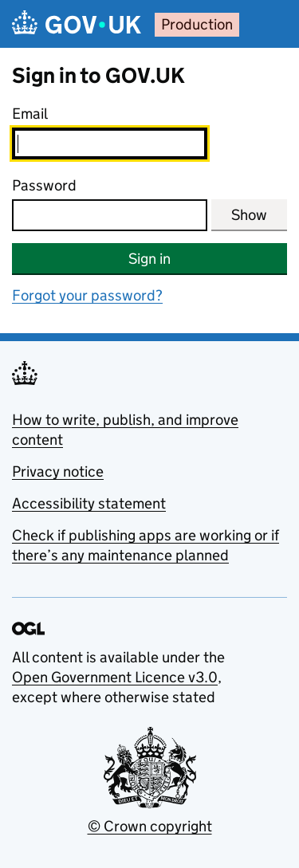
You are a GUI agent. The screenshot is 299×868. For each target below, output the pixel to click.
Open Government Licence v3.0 (115, 677)
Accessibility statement (89, 503)
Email (30, 114)
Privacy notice (58, 471)
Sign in (149, 259)
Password (44, 185)
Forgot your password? (87, 295)
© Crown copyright (150, 826)
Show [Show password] (249, 215)
